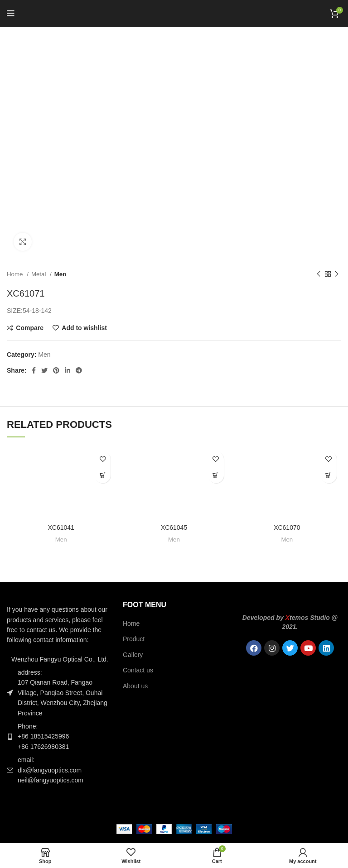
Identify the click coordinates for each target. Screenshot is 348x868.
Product (134, 639)
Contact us (138, 670)
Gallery (133, 655)
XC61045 (174, 528)
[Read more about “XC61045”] (216, 475)
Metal (39, 274)
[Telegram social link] (79, 370)
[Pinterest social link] (56, 370)
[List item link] (58, 736)
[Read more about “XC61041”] (103, 475)
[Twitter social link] (44, 370)
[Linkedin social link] (68, 370)
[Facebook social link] (34, 370)
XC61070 (287, 528)
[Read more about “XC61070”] (329, 475)
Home (16, 274)
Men (60, 274)
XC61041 (61, 528)
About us (135, 686)
